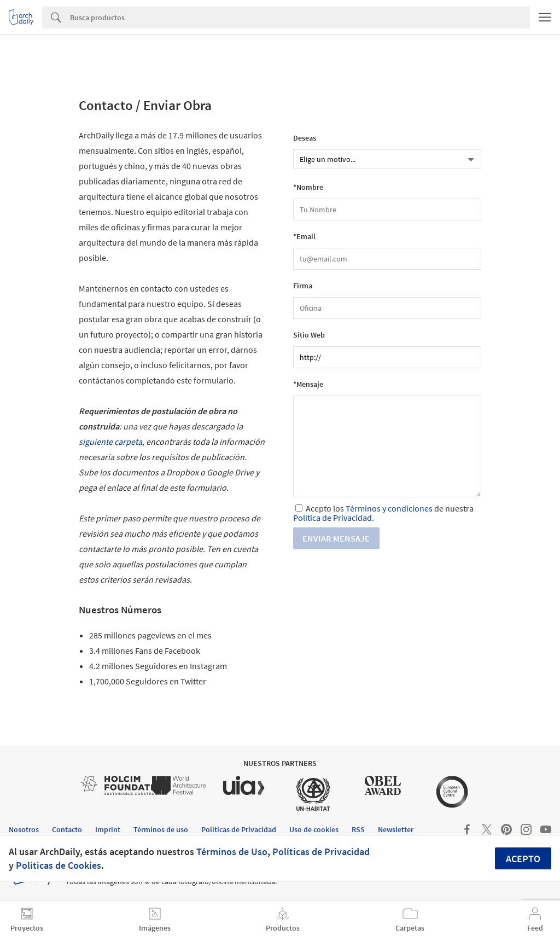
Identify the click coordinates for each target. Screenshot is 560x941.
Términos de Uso (232, 852)
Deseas (305, 138)
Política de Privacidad (332, 518)
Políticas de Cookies (59, 865)
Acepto (523, 859)
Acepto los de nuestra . (383, 513)
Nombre (310, 187)
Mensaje (310, 384)
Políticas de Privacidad (321, 852)
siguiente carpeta (110, 442)
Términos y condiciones (389, 508)
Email (306, 237)
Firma (303, 286)
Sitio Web (309, 335)
